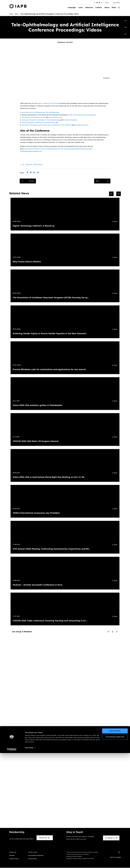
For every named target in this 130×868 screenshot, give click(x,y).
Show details (29, 863)
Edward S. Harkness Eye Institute (47, 104)
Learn (78, 8)
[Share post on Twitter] (32, 173)
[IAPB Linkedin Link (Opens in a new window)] (99, 3)
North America (38, 165)
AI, (23, 165)
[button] (107, 3)
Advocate (87, 8)
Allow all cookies (115, 846)
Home (11, 14)
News (113, 8)
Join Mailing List (111, 838)
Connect (97, 8)
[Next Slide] (119, 194)
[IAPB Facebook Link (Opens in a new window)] (97, 3)
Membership (116, 3)
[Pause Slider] (113, 632)
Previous (28, 181)
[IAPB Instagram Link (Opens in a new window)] (102, 3)
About (106, 8)
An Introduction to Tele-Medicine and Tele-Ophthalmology (40, 113)
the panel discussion (55, 118)
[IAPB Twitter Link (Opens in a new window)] (95, 3)
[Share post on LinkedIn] (35, 173)
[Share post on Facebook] (28, 173)
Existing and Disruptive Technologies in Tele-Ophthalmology (41, 120)
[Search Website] (119, 8)
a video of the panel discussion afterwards (82, 115)
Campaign (68, 8)
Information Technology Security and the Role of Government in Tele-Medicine (46, 125)
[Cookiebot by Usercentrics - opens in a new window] (12, 864)
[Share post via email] (39, 173)
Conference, (29, 165)
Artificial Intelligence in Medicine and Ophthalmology (38, 123)
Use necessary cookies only (115, 852)
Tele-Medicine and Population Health (33, 118)
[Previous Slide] (111, 194)
